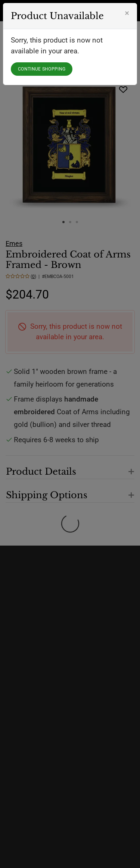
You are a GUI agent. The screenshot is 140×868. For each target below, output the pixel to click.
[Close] (127, 13)
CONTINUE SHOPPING (42, 69)
